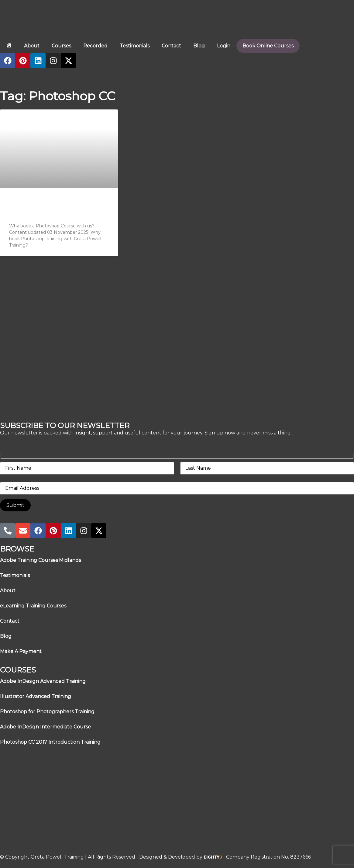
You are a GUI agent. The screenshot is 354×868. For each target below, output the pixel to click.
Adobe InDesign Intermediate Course (45, 727)
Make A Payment (21, 651)
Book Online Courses (268, 46)
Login (224, 46)
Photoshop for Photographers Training (47, 712)
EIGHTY (213, 857)
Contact (171, 46)
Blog (199, 46)
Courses (61, 46)
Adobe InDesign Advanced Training (43, 681)
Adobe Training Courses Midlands (40, 560)
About (32, 46)
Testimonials (135, 46)
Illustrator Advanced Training (36, 696)
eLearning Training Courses (33, 606)
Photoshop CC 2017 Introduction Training (50, 742)
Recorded (95, 46)
